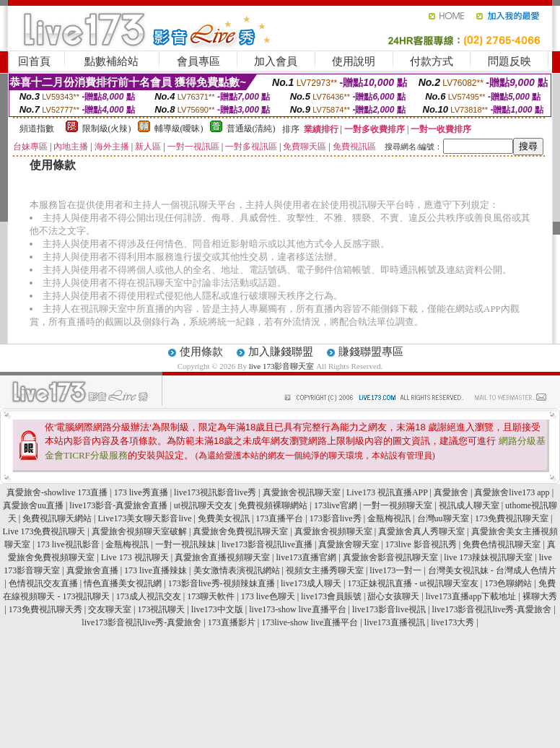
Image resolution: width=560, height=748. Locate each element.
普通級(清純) (251, 129)
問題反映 (509, 61)
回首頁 (34, 61)
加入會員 (276, 61)
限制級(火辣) (107, 129)
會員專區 (198, 61)
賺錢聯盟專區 (371, 352)
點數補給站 (111, 61)
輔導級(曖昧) (179, 129)
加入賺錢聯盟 (281, 352)
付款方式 (432, 61)
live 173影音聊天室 (282, 366)
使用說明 (354, 61)
